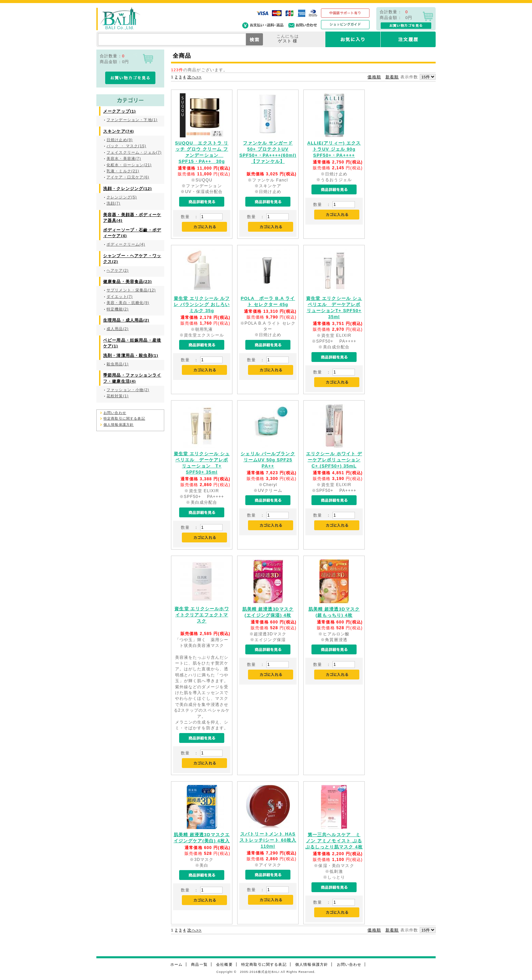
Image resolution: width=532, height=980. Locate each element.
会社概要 (224, 964)
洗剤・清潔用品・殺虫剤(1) (131, 355)
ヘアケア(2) (118, 270)
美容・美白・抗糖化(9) (128, 303)
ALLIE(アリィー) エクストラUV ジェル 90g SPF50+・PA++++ (334, 149)
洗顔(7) (113, 203)
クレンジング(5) (122, 197)
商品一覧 (199, 964)
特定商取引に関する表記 (124, 418)
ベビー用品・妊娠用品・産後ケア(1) (132, 343)
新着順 (392, 77)
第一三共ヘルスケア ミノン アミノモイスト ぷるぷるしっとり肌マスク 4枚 (334, 841)
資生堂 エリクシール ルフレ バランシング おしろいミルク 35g (202, 304)
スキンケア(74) (119, 131)
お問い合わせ (115, 413)
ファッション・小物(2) (128, 390)
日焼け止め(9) (120, 140)
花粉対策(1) (118, 396)
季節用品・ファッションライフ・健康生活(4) (132, 378)
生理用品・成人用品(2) (126, 320)
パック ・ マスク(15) (126, 146)
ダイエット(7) (120, 296)
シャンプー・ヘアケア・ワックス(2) (132, 258)
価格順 (374, 77)
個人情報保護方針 (119, 425)
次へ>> (194, 77)
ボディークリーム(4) (126, 244)
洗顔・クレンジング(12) (128, 188)
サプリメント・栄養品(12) (131, 290)
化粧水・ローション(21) (129, 165)
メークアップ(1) (120, 111)
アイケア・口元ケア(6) (128, 177)
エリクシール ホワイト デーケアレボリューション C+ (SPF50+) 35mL (334, 460)
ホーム (176, 964)
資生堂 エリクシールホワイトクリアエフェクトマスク (202, 615)
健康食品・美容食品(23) (128, 281)
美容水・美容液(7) (124, 158)
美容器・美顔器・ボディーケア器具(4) (132, 217)
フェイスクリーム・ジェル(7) (134, 152)
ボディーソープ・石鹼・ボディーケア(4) (132, 233)
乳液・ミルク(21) (123, 171)
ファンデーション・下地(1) (132, 120)
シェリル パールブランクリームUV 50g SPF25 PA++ (268, 460)
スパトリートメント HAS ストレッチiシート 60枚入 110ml (268, 840)
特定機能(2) (118, 309)
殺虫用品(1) (118, 364)
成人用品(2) (118, 329)
